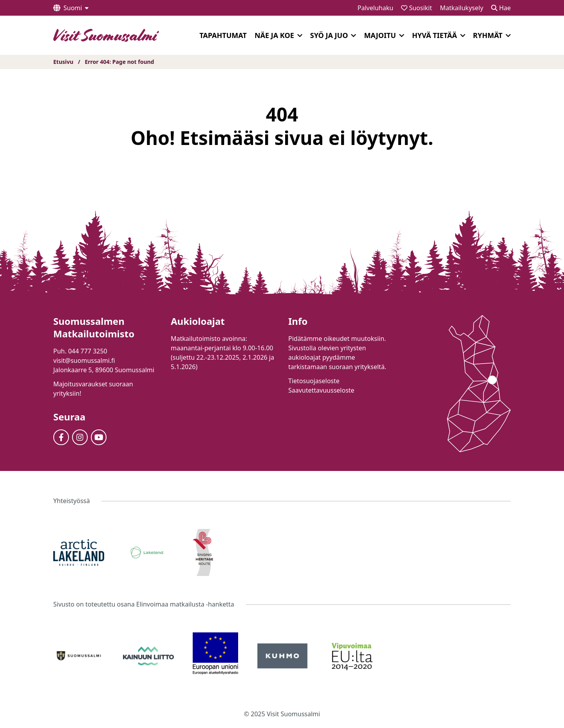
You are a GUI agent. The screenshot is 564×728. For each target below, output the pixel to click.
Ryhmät (488, 35)
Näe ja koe (274, 35)
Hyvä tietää (435, 35)
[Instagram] (80, 437)
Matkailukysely (462, 8)
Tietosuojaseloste (314, 381)
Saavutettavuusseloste (321, 390)
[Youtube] (99, 437)
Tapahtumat (223, 35)
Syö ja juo (329, 35)
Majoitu (380, 35)
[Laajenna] (300, 36)
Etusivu (63, 62)
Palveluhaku (375, 8)
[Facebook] (61, 437)
